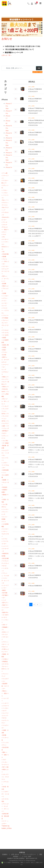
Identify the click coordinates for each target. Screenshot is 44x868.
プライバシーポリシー (29, 854)
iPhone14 (9, 167)
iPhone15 (9, 153)
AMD (33, 87)
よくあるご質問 (26, 856)
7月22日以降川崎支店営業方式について (18, 49)
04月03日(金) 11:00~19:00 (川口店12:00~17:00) (22, 46)
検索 (39, 68)
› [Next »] (41, 605)
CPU (29, 87)
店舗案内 (5, 854)
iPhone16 (9, 138)
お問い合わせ (15, 854)
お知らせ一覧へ (7, 55)
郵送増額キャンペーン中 (13, 52)
